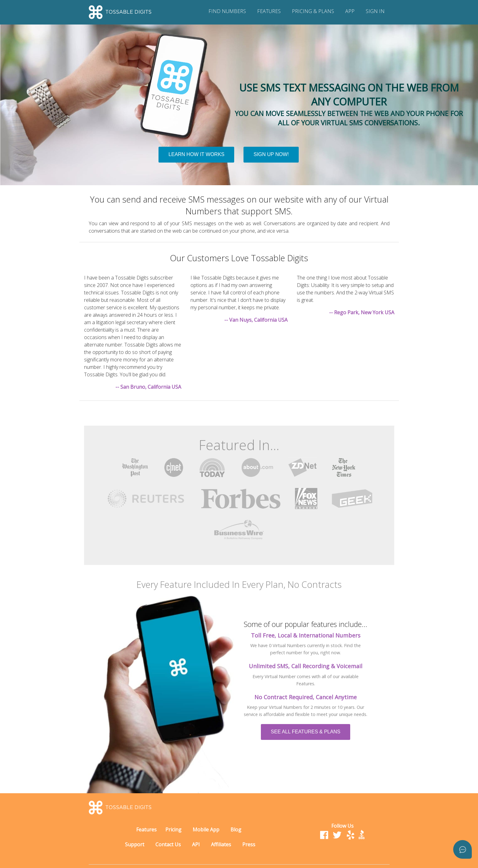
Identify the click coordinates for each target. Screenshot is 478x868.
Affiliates (221, 844)
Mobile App (206, 830)
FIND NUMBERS (227, 11)
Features (146, 830)
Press (249, 844)
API (196, 844)
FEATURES (269, 11)
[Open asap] (462, 849)
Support (135, 844)
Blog (236, 830)
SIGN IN (375, 11)
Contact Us (168, 844)
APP (350, 11)
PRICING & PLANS (313, 11)
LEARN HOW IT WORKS (196, 154)
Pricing (173, 830)
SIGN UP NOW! (271, 154)
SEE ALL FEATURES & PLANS (306, 732)
